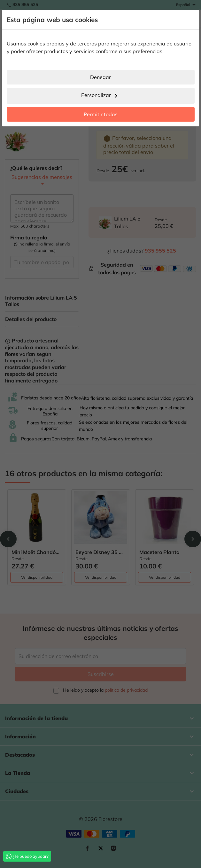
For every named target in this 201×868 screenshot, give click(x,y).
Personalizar (100, 96)
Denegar (100, 77)
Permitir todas (101, 114)
